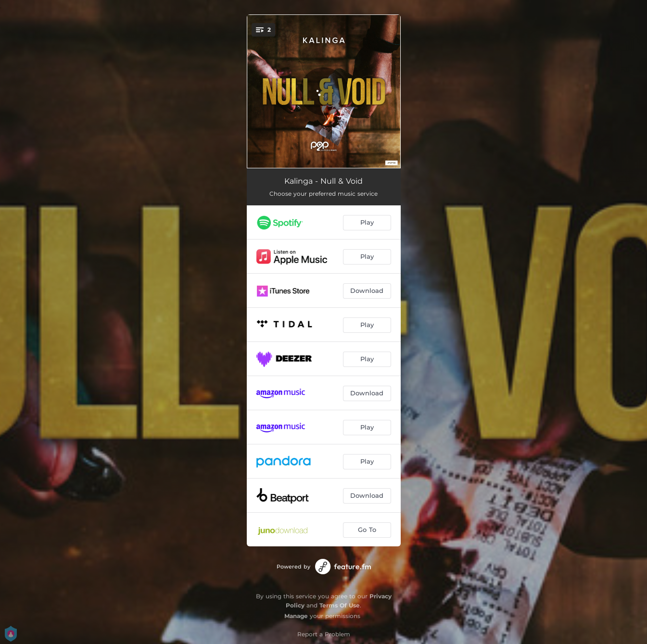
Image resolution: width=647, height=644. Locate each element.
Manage (296, 616)
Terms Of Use (340, 605)
